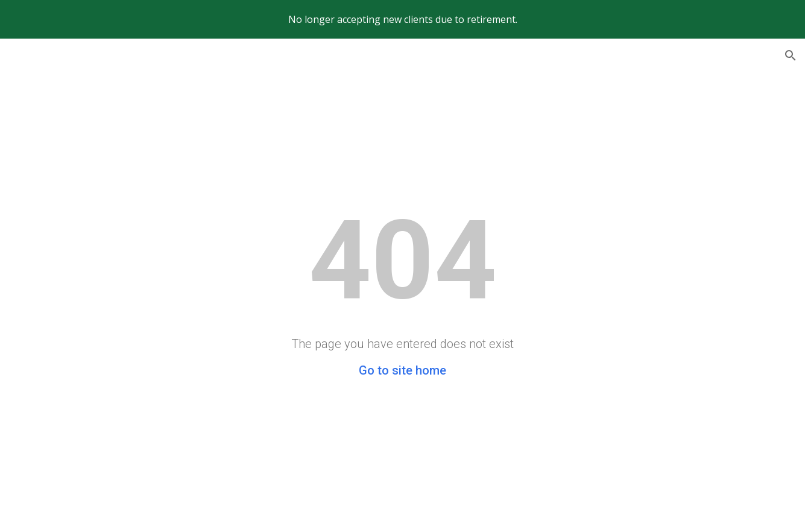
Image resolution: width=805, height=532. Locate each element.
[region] (402, 19)
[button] (791, 55)
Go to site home (402, 370)
